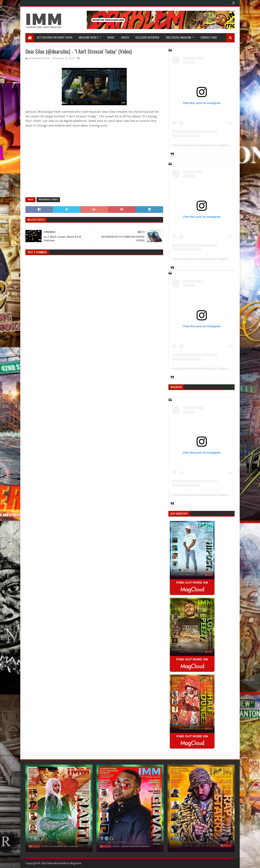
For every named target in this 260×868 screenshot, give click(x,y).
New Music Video (48, 200)
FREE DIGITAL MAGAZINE (179, 37)
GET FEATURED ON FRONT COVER (55, 37)
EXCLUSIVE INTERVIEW (147, 37)
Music (111, 37)
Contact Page (209, 37)
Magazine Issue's (88, 37)
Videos (125, 37)
